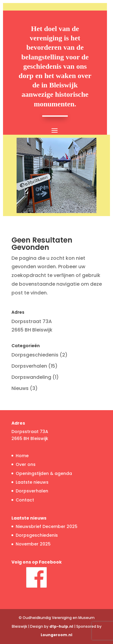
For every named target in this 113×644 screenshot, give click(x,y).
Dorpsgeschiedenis (35, 355)
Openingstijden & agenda (44, 473)
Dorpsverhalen (29, 366)
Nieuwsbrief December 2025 (47, 526)
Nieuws (20, 388)
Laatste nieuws (32, 482)
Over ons (26, 464)
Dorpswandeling (31, 377)
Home (22, 456)
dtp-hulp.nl (61, 626)
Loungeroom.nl (56, 635)
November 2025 (33, 544)
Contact (25, 500)
